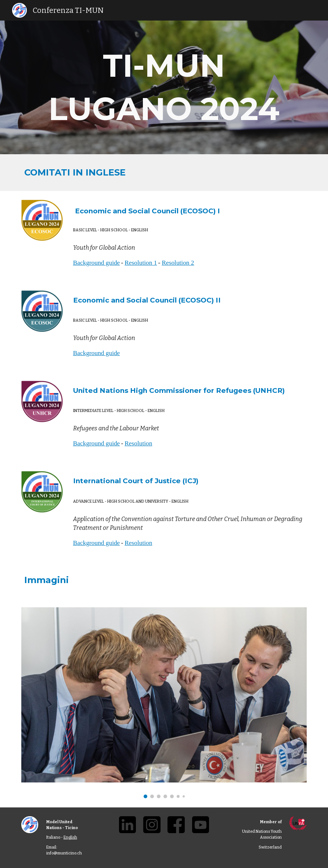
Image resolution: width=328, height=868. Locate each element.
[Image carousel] (164, 703)
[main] (164, 87)
